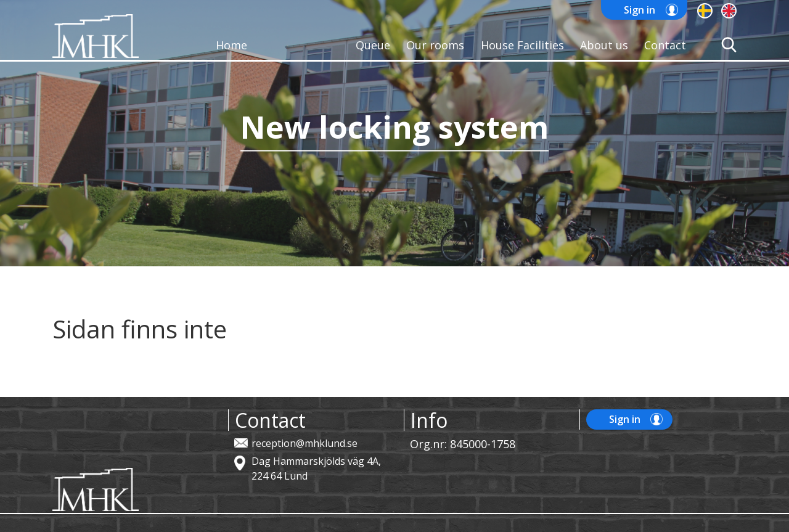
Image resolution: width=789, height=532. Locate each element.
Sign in (640, 10)
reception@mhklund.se (305, 443)
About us (604, 45)
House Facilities (522, 45)
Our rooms (435, 45)
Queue (373, 45)
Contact (665, 45)
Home (231, 45)
